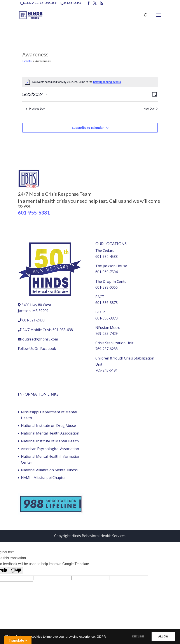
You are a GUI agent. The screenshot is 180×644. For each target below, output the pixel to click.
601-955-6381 (34, 213)
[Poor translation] (16, 571)
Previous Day (35, 109)
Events (27, 61)
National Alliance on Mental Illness (49, 470)
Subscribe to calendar (87, 128)
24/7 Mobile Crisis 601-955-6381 (49, 330)
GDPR (101, 637)
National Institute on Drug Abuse (48, 426)
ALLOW (162, 637)
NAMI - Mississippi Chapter (43, 478)
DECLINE (135, 637)
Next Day (151, 109)
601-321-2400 (72, 3)
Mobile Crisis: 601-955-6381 (40, 3)
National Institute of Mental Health (50, 441)
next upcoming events (107, 82)
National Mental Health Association (50, 433)
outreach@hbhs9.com (40, 339)
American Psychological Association (50, 449)
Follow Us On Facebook (37, 349)
